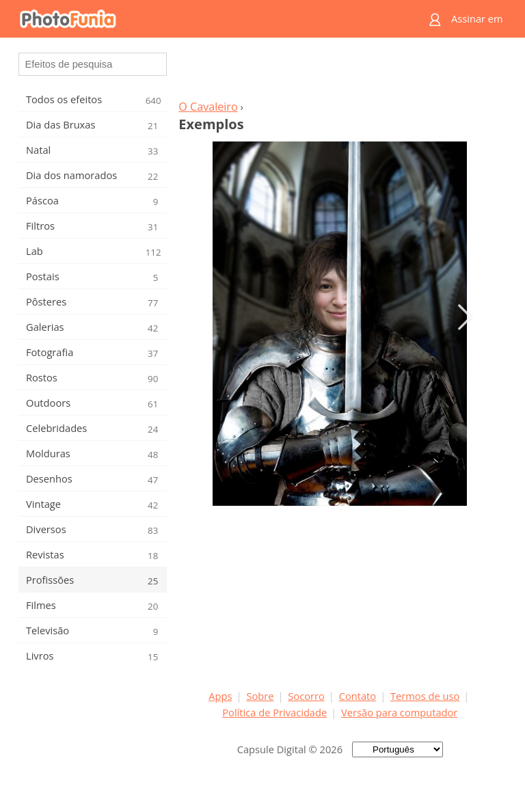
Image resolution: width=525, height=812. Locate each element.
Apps (220, 696)
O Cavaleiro (208, 107)
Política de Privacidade (274, 712)
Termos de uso (425, 696)
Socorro (306, 696)
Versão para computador (399, 712)
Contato (358, 696)
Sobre (260, 696)
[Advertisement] (340, 72)
